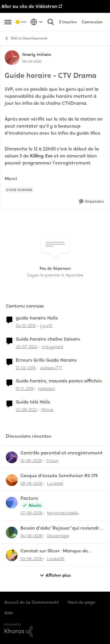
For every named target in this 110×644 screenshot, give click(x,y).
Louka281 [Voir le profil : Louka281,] (56, 559)
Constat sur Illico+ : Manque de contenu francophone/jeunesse (56, 551)
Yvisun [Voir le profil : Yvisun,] (52, 461)
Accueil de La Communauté (32, 602)
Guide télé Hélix (33, 402)
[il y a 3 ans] (26, 410)
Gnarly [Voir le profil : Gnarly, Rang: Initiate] (29, 54)
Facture (29, 498)
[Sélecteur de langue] (37, 22)
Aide (9, 613)
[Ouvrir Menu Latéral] (8, 22)
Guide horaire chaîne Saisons (48, 339)
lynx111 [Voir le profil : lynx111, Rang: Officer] (46, 326)
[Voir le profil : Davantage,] (12, 533)
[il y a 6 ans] (26, 326)
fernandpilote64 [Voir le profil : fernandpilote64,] (63, 513)
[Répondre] (92, 201)
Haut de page (82, 602)
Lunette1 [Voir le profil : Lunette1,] (55, 483)
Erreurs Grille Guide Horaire (46, 360)
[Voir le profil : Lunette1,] (12, 480)
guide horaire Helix (37, 318)
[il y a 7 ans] (26, 368)
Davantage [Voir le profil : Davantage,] (58, 536)
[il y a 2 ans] (27, 347)
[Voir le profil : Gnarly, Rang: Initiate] (12, 58)
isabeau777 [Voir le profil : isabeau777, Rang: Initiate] (51, 367)
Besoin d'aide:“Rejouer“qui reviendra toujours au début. (61, 528)
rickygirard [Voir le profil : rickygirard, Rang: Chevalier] (52, 347)
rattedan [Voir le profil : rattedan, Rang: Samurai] (46, 389)
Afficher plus (55, 575)
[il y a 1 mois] (31, 461)
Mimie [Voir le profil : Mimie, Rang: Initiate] (47, 410)
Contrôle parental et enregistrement (62, 453)
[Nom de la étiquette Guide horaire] (19, 190)
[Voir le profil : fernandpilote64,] (12, 503)
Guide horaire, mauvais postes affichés (59, 381)
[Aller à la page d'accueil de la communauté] (22, 22)
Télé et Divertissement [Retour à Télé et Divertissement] (26, 38)
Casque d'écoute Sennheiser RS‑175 (59, 476)
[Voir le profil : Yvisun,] (12, 457)
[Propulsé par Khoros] (55, 630)
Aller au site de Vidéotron (29, 6)
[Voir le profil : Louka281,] (12, 555)
